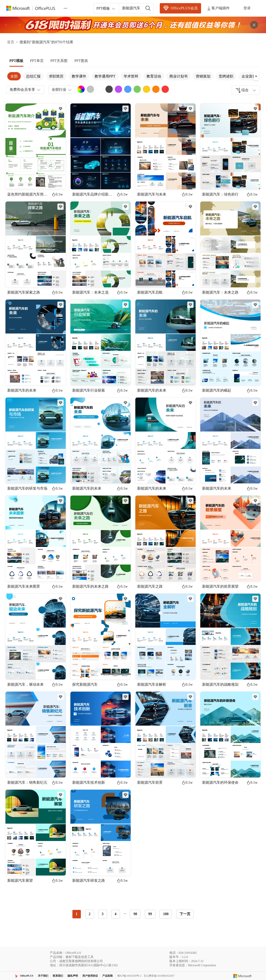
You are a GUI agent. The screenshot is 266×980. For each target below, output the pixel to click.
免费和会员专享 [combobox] (25, 90)
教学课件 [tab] (79, 76)
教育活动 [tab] (154, 76)
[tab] (16, 61)
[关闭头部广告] (254, 25)
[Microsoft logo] (242, 976)
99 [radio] (150, 914)
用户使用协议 (90, 976)
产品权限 (108, 976)
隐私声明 (73, 976)
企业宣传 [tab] (249, 76)
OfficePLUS (27, 976)
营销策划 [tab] (203, 76)
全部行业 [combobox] (62, 90)
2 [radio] (89, 914)
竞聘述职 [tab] (226, 76)
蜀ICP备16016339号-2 (129, 976)
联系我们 (58, 976)
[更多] (65, 8)
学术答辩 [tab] (131, 76)
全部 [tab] (14, 76)
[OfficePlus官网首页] (34, 8)
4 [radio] (115, 914)
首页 (11, 42)
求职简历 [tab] (56, 76)
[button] (256, 76)
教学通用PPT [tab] (105, 76)
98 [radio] (135, 914)
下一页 (185, 914)
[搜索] (148, 8)
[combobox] (246, 90)
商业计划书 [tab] (178, 76)
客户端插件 (218, 8)
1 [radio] (77, 914)
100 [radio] (166, 914)
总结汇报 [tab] (33, 76)
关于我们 (43, 976)
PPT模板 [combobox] (106, 9)
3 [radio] (102, 914)
